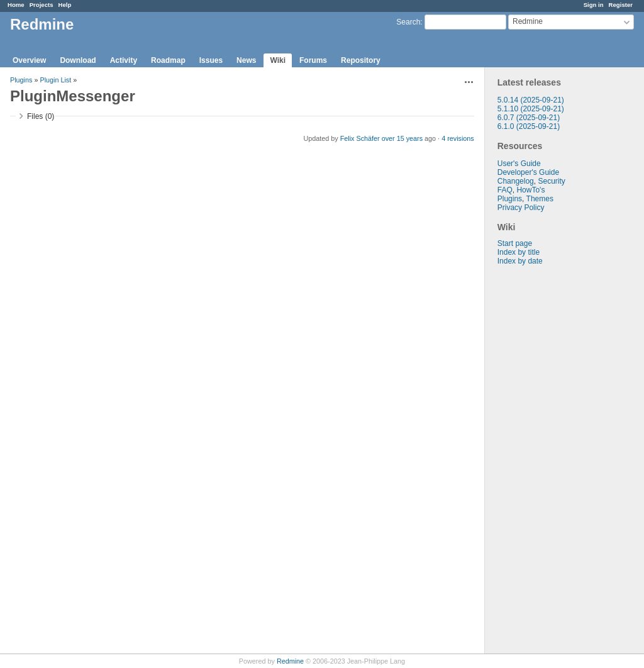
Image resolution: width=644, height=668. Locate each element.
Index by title (519, 252)
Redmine (290, 661)
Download (78, 60)
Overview (29, 60)
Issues (211, 60)
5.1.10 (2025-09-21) (531, 109)
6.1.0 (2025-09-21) (529, 126)
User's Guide (519, 164)
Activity (124, 60)
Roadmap (168, 60)
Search (408, 22)
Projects (42, 5)
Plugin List (55, 80)
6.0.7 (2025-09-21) (529, 118)
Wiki (278, 60)
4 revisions (458, 138)
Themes (540, 199)
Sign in (594, 5)
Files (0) (41, 116)
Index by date (520, 261)
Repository (361, 60)
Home (16, 5)
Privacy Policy (521, 208)
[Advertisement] (548, 463)
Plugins (510, 199)
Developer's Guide (528, 172)
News (246, 60)
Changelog (516, 181)
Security (551, 181)
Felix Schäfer (360, 138)
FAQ (505, 190)
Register (621, 5)
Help (65, 5)
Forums (313, 60)
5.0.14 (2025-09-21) (531, 100)
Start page (515, 243)
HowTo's (530, 190)
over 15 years (402, 138)
